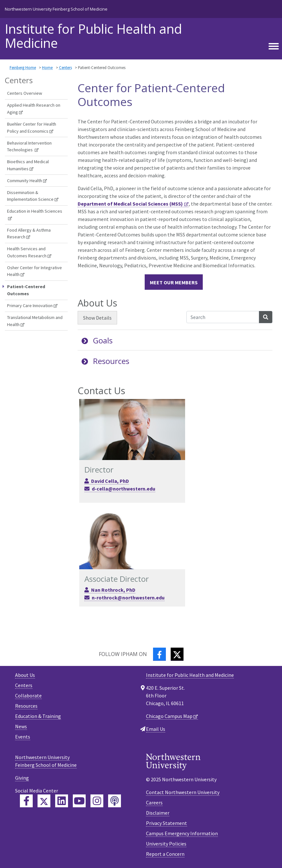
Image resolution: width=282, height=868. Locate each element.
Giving (22, 778)
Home (47, 67)
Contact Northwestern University (183, 792)
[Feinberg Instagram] (97, 801)
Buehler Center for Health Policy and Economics (32, 128)
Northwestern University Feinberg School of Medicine (56, 9)
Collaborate (28, 695)
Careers (154, 802)
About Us (25, 675)
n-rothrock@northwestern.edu (128, 598)
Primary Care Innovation (30, 306)
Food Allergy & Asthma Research (29, 234)
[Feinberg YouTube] (79, 801)
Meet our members (174, 282)
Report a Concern (165, 854)
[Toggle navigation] (274, 47)
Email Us (156, 729)
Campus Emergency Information (182, 833)
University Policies (166, 844)
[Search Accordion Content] (223, 317)
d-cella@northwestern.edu (124, 489)
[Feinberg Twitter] (44, 801)
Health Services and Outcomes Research (27, 252)
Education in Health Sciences (35, 211)
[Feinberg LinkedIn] (62, 801)
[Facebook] (159, 654)
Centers (65, 67)
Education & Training (38, 716)
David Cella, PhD (110, 481)
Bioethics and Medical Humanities (28, 165)
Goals (97, 340)
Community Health (25, 181)
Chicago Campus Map (169, 716)
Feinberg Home (23, 67)
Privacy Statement (167, 823)
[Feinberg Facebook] (26, 801)
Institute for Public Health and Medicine (93, 36)
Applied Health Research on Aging (34, 109)
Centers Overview (25, 93)
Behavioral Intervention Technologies (29, 146)
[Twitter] (177, 654)
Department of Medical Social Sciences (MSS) (130, 204)
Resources (105, 361)
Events (23, 737)
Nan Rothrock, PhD (113, 590)
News (21, 726)
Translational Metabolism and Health (35, 321)
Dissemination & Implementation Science (30, 196)
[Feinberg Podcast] (115, 801)
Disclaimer (158, 813)
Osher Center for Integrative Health (34, 271)
